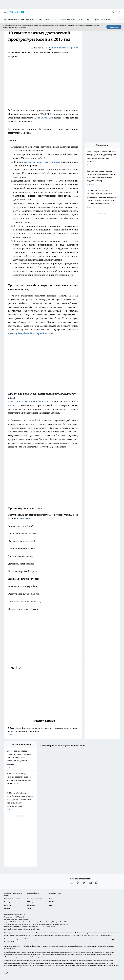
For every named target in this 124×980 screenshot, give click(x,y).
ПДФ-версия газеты (34, 902)
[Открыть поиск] (113, 12)
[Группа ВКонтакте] (72, 883)
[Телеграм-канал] (84, 883)
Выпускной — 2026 (48, 19)
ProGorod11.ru (45, 118)
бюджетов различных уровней (42, 162)
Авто (51, 905)
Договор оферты (33, 893)
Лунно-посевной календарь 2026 (19, 19)
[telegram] (21, 668)
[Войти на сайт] (119, 12)
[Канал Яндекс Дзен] (90, 883)
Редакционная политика (13, 899)
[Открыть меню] (5, 12)
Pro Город (8, 905)
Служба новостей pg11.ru (64, 48)
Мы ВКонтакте (54, 902)
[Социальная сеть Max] (97, 883)
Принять (114, 27)
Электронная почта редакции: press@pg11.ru (55, 924)
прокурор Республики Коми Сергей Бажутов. (31, 333)
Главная (29, 908)
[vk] (12, 668)
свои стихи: (26, 518)
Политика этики (55, 893)
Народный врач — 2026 (72, 19)
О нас (51, 899)
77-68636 (25, 946)
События (7, 908)
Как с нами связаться (34, 899)
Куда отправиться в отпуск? (100, 19)
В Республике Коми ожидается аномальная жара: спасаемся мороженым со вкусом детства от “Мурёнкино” (43, 732)
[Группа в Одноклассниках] (78, 883)
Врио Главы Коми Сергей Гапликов (28, 402)
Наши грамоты (10, 902)
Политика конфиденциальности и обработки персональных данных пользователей (34, 957)
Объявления (31, 905)
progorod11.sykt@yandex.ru (14, 929)
